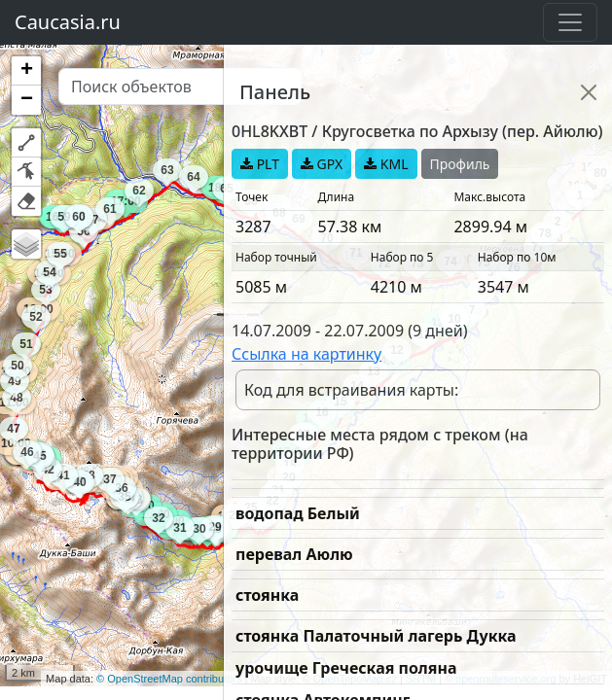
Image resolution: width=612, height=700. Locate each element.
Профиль (460, 164)
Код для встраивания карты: (351, 390)
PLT (260, 164)
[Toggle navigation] (570, 22)
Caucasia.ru (68, 22)
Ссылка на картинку (306, 354)
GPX (322, 164)
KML (386, 164)
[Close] (589, 92)
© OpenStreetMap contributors (169, 679)
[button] (26, 71)
